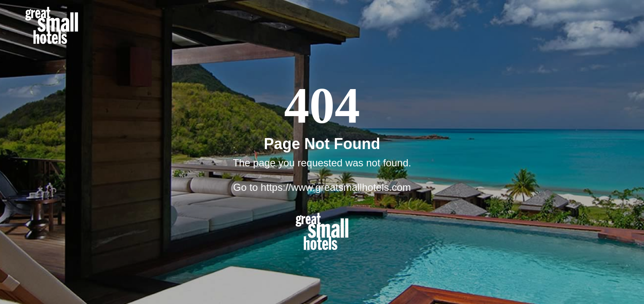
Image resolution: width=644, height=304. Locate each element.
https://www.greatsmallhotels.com (336, 187)
